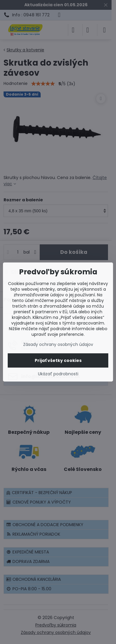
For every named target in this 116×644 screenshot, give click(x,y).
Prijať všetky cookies (58, 360)
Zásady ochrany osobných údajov (58, 344)
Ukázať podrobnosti (58, 374)
